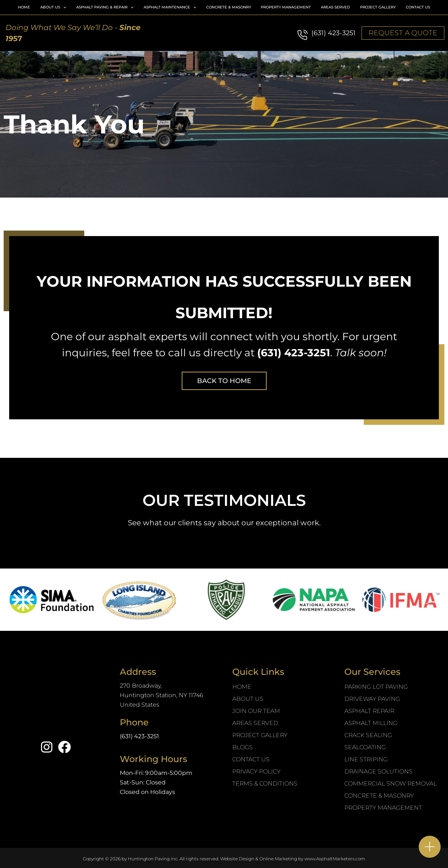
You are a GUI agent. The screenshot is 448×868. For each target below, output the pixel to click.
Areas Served (335, 7)
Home (24, 7)
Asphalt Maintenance (170, 7)
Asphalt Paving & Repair (105, 7)
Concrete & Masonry (229, 7)
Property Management (286, 7)
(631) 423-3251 (334, 33)
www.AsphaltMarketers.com (335, 859)
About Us (53, 7)
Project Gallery (378, 7)
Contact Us (418, 7)
